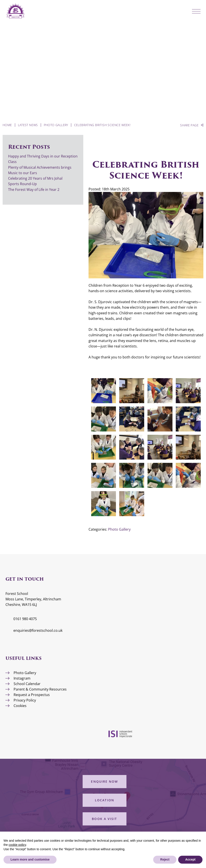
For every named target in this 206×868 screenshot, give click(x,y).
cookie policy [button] (17, 845)
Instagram (22, 678)
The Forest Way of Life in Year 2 (34, 190)
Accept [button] (190, 859)
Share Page (189, 125)
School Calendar (27, 684)
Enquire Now (104, 781)
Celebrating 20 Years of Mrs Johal (35, 178)
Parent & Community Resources (40, 689)
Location (105, 800)
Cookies (20, 706)
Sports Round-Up (22, 184)
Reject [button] (165, 859)
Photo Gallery (119, 529)
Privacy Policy (25, 700)
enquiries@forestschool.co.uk (38, 630)
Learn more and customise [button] (30, 859)
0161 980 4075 (25, 619)
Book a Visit (104, 819)
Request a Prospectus (32, 695)
